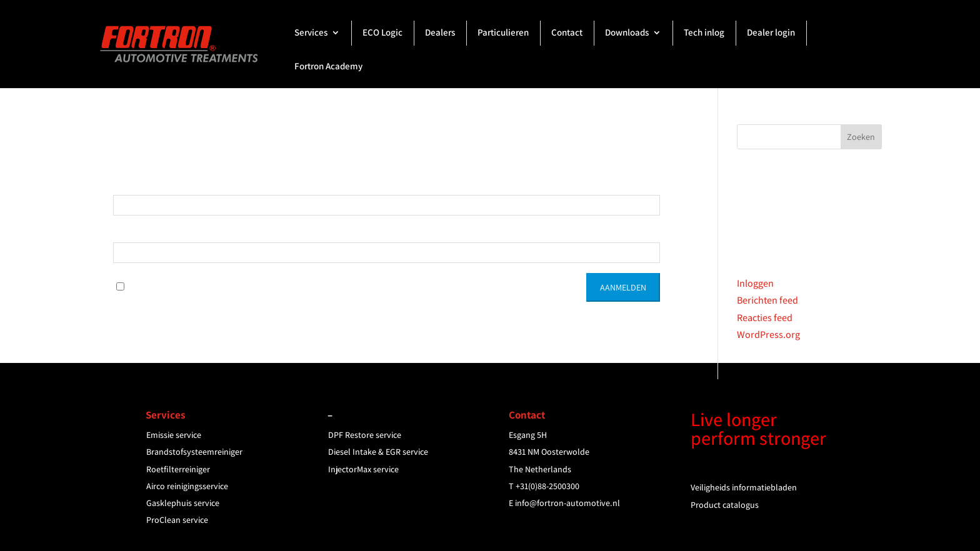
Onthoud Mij (149, 285)
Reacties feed (765, 318)
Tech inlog (704, 33)
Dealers (440, 33)
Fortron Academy (328, 67)
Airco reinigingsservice (187, 486)
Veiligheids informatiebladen (744, 487)
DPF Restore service (365, 435)
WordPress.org (768, 335)
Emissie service (174, 435)
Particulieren (503, 33)
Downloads (627, 33)
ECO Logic (382, 33)
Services (311, 33)
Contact (567, 33)
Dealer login (771, 33)
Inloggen (755, 283)
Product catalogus (725, 505)
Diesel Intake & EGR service (378, 452)
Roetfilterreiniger (178, 469)
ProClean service (177, 520)
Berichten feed (767, 300)
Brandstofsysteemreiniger (194, 452)
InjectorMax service (363, 469)
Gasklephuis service (183, 503)
